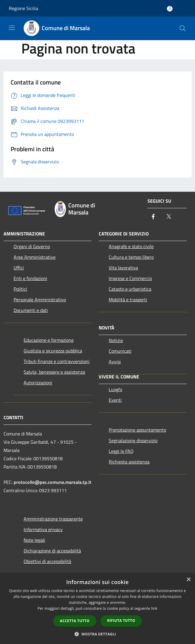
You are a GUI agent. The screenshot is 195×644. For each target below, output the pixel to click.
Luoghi (116, 389)
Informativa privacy (43, 529)
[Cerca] (183, 28)
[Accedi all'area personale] (170, 9)
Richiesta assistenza (129, 462)
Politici (20, 289)
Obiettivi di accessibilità (47, 561)
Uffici (19, 268)
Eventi (115, 400)
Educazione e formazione (49, 340)
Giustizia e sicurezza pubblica (53, 351)
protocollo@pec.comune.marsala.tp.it (52, 482)
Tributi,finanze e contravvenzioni (57, 361)
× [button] (188, 580)
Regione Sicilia (23, 8)
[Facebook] (153, 217)
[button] (97, 634)
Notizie (116, 340)
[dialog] (97, 609)
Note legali (34, 540)
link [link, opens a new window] (154, 608)
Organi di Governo (32, 246)
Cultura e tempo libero (131, 257)
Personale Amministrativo (40, 300)
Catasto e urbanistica (130, 289)
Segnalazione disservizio (133, 440)
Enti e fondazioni (30, 278)
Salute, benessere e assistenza (54, 372)
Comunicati (120, 351)
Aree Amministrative (35, 257)
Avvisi (115, 362)
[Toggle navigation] (12, 28)
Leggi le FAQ (121, 451)
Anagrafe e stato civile (131, 246)
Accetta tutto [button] (75, 621)
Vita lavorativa (123, 268)
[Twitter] (169, 217)
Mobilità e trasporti (128, 300)
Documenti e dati (31, 310)
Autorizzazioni (38, 383)
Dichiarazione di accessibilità (52, 551)
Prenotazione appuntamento (137, 430)
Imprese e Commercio (130, 278)
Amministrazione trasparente (53, 519)
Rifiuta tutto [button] (121, 621)
